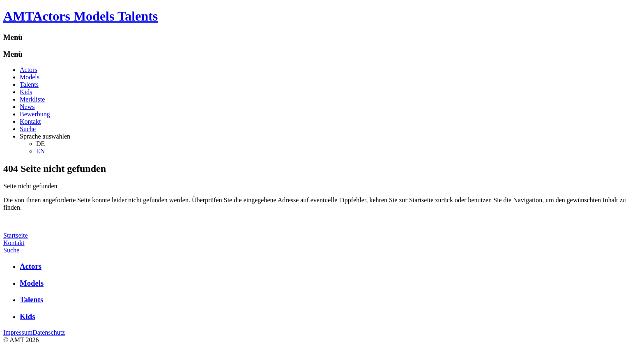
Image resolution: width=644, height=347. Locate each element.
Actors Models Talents (95, 16)
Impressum (18, 332)
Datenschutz (49, 332)
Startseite (16, 235)
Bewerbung (35, 114)
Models (30, 77)
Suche (28, 129)
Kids (26, 92)
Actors (29, 70)
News (27, 107)
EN (40, 151)
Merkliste (32, 99)
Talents (29, 84)
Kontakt (30, 121)
